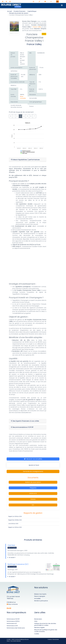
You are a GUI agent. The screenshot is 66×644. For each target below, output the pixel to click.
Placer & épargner (40, 596)
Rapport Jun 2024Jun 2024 (15, 516)
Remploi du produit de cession (19, 13)
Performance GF (12, 623)
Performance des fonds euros (16, 628)
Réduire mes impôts (40, 594)
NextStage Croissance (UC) (18, 564)
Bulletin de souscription (33, 482)
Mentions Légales (39, 627)
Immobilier (37, 599)
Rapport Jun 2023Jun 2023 (15, 527)
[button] (28, 421)
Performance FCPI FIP (13, 619)
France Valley (37, 27)
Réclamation (38, 619)
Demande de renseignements (33, 471)
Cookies (37, 634)
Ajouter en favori (34, 465)
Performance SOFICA (13, 621)
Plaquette (33, 488)
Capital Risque (32, 11)
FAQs (36, 621)
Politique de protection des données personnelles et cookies (45, 624)
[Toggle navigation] (62, 5)
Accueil (9, 11)
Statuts (33, 499)
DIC (33, 505)
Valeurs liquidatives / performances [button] (25, 160)
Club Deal (11, 545)
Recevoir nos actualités (33, 459)
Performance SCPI (12, 626)
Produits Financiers (20, 11)
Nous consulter (23, 97)
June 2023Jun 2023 (13, 524)
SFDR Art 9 (33, 493)
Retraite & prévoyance (41, 601)
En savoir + (12, 557)
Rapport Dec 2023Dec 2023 (15, 520)
